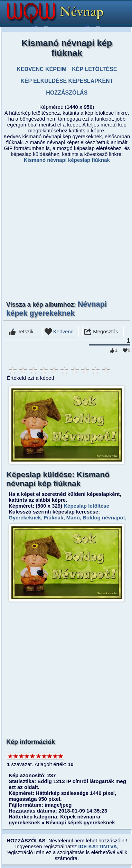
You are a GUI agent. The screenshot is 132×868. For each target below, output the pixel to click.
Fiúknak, (54, 518)
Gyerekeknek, (26, 518)
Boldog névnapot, (104, 518)
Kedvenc (63, 331)
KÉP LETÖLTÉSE (94, 69)
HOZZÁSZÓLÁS (67, 93)
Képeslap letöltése (86, 506)
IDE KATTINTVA (98, 846)
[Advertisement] (65, 231)
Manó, (73, 518)
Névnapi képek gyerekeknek (56, 309)
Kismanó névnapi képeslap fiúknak (67, 160)
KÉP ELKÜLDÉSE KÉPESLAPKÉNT (67, 81)
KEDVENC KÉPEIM (41, 69)
